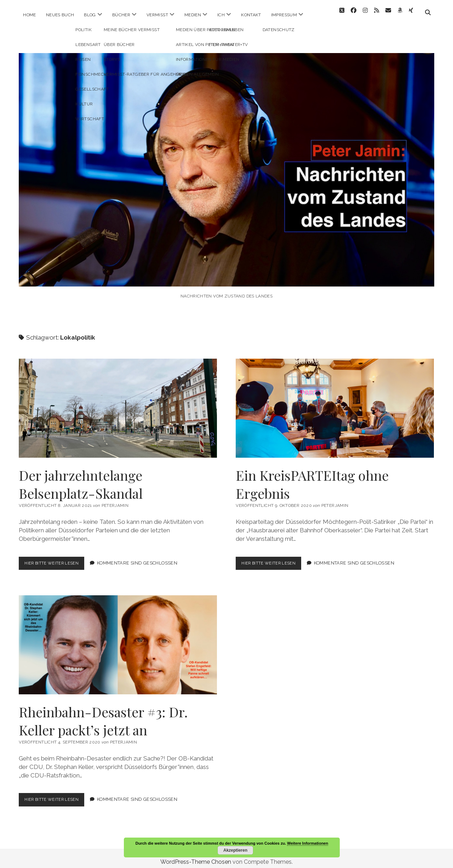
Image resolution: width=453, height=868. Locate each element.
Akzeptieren (235, 850)
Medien (193, 15)
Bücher (121, 15)
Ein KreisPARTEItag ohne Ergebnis (335, 402)
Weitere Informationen (308, 843)
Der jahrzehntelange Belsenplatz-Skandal (118, 402)
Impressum (284, 15)
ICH (221, 15)
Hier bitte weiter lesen (57, 558)
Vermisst (157, 15)
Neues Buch (60, 15)
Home (29, 15)
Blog (90, 15)
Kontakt (251, 15)
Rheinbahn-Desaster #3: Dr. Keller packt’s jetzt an (118, 638)
